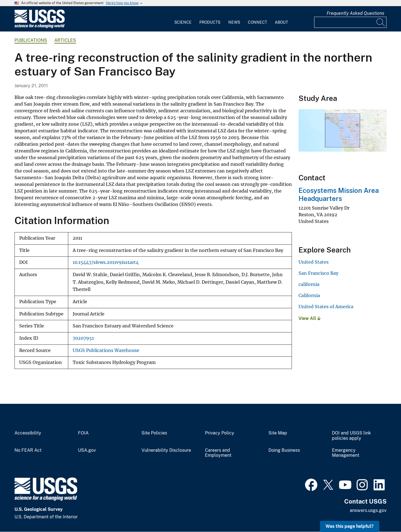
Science (183, 22)
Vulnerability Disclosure (166, 450)
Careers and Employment (218, 453)
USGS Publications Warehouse (106, 350)
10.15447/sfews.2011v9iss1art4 (106, 262)
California (309, 295)
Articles (65, 40)
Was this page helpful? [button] (350, 526)
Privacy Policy (220, 433)
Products (210, 22)
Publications (31, 40)
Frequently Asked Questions (355, 13)
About (281, 22)
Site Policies (154, 433)
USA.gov (87, 450)
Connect (257, 22)
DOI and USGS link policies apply (351, 436)
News (234, 22)
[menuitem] (183, 19)
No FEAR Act (28, 450)
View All (310, 318)
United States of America (326, 307)
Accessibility (28, 433)
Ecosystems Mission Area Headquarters (339, 194)
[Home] (40, 27)
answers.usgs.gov (368, 510)
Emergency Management (346, 453)
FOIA (83, 433)
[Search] (381, 22)
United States (314, 262)
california (309, 284)
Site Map (278, 433)
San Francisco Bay (318, 273)
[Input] (350, 22)
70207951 (83, 338)
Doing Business (284, 450)
